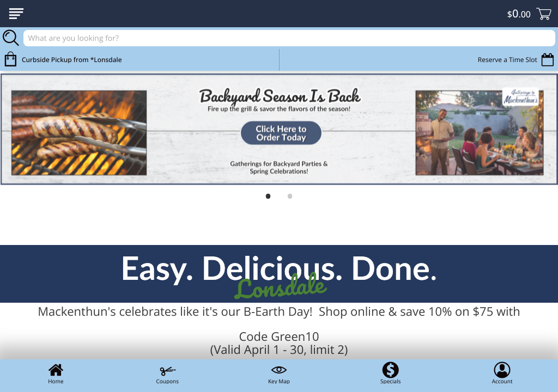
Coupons (167, 373)
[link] (279, 129)
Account (502, 373)
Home (56, 373)
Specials (390, 373)
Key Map (279, 373)
